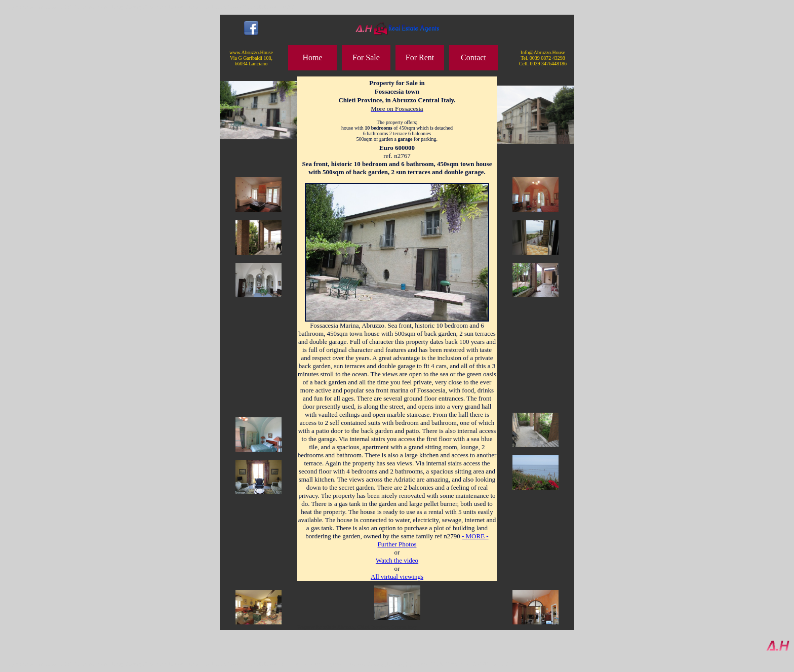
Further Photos (397, 544)
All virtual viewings (397, 577)
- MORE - (475, 536)
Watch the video (397, 560)
